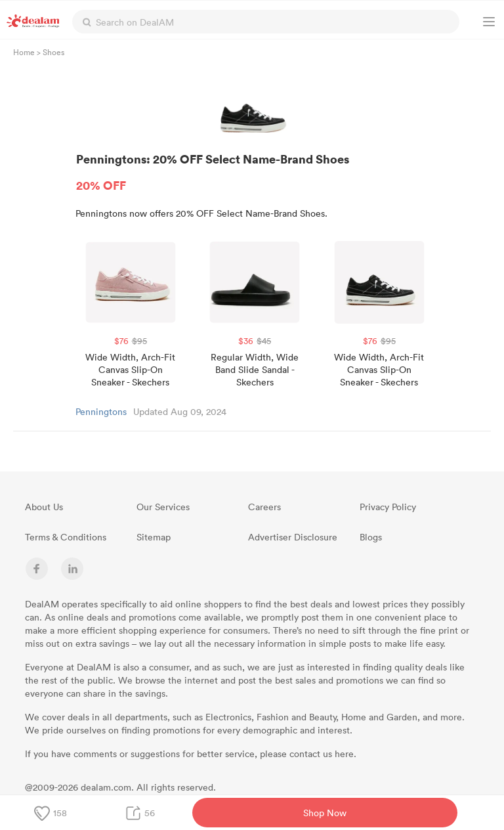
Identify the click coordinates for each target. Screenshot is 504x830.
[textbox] (266, 22)
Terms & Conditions (66, 537)
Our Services (163, 507)
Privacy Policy (388, 507)
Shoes (53, 52)
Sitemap (154, 537)
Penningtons (101, 411)
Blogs (371, 537)
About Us (44, 507)
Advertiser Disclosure (293, 537)
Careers (264, 507)
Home (24, 52)
